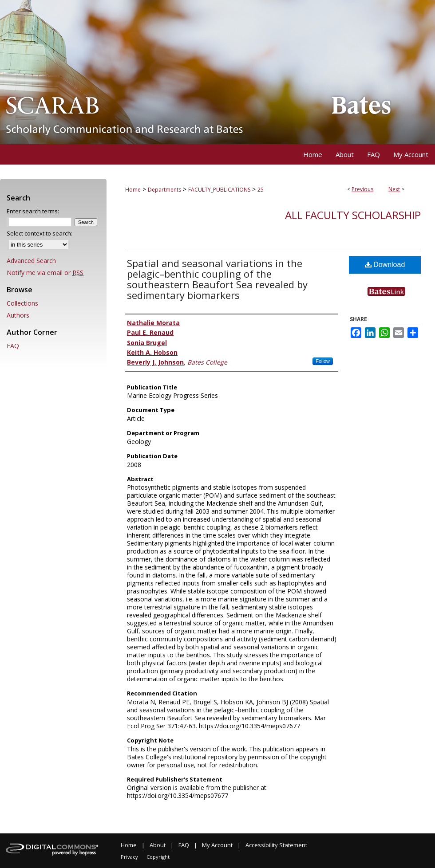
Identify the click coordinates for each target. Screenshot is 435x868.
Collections (22, 303)
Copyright (158, 857)
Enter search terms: (33, 211)
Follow (323, 361)
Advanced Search (31, 261)
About (158, 845)
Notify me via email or (45, 273)
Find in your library (394, 300)
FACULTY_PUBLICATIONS (219, 190)
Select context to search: (40, 233)
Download (385, 265)
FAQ (13, 346)
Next (394, 189)
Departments (164, 190)
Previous (362, 189)
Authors (18, 315)
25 (261, 190)
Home (133, 190)
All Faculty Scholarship (353, 215)
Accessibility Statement (276, 845)
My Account (217, 845)
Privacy (129, 857)
